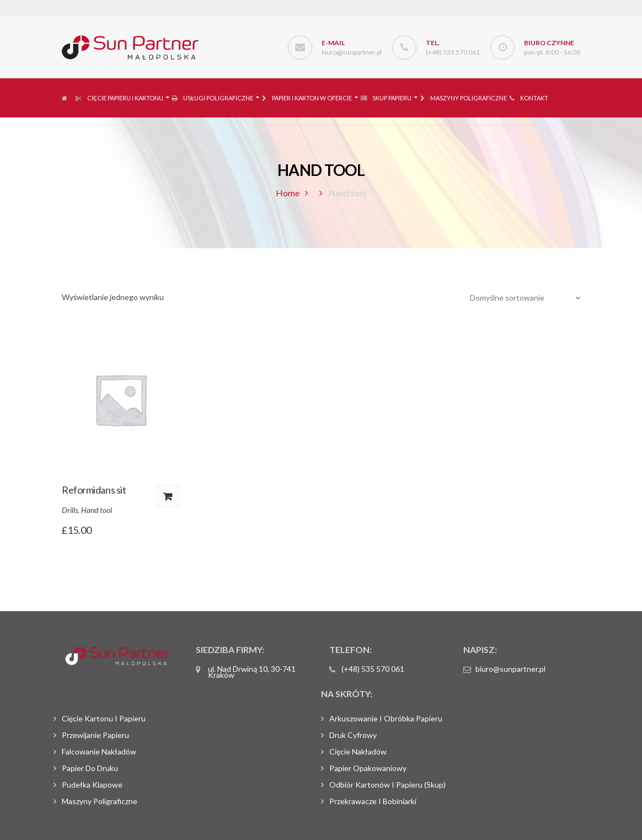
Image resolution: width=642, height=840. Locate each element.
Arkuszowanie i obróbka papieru (386, 718)
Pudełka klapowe (92, 785)
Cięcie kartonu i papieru (104, 718)
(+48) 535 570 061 (453, 52)
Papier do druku (90, 768)
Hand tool (97, 510)
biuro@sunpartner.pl (352, 52)
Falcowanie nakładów (99, 751)
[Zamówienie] (521, 298)
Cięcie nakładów (358, 751)
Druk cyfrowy (353, 735)
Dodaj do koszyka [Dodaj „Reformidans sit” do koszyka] (168, 496)
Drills (70, 510)
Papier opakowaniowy (368, 768)
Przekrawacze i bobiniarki (373, 801)
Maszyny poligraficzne (100, 801)
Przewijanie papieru (95, 735)
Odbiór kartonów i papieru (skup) (387, 785)
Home (288, 193)
